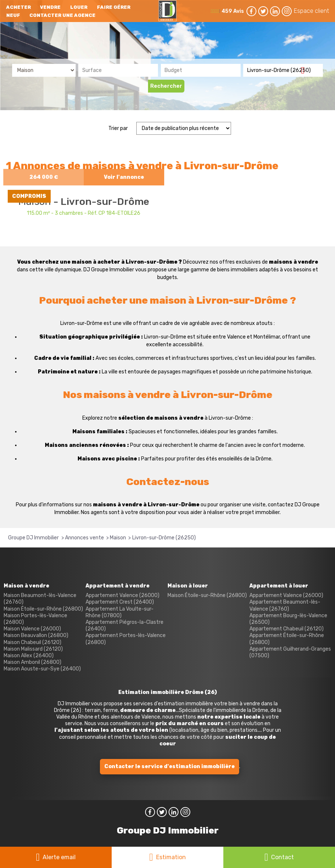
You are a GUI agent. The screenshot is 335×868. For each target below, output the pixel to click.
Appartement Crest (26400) (120, 602)
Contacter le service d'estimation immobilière (170, 766)
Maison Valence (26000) (32, 629)
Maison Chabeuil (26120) (33, 642)
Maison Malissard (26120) (33, 649)
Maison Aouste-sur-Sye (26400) (42, 669)
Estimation (171, 857)
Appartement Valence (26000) (123, 595)
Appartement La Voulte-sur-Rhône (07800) (120, 612)
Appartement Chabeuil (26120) (287, 629)
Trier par (118, 128)
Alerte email (59, 857)
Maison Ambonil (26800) (33, 662)
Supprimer (305, 70)
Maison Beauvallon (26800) (36, 635)
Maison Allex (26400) (29, 656)
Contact (282, 857)
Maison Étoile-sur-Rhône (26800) (43, 609)
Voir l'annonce (124, 177)
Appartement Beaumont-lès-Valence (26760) (285, 605)
